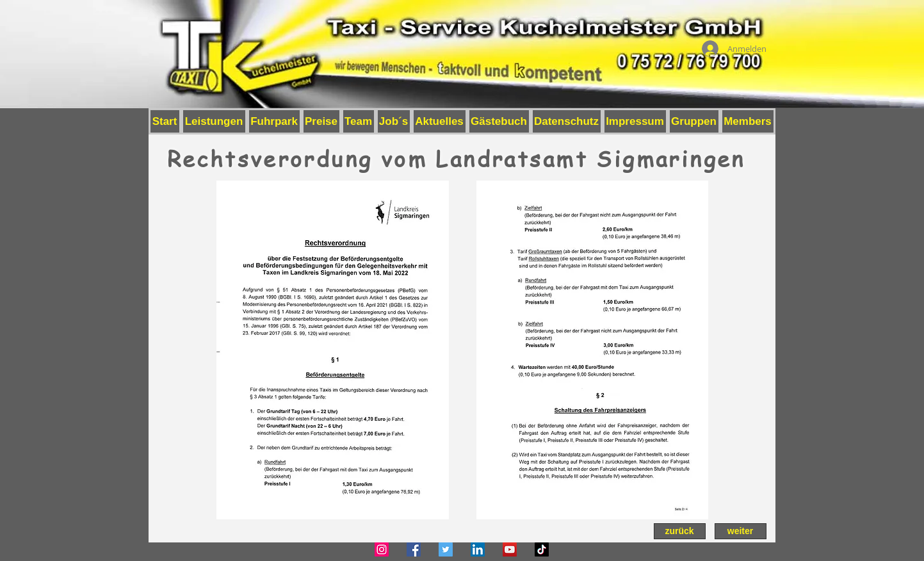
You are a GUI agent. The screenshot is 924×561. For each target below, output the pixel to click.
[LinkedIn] (478, 549)
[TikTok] (542, 549)
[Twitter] (446, 549)
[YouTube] (510, 549)
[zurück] (680, 531)
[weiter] (741, 531)
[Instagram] (382, 549)
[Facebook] (414, 549)
